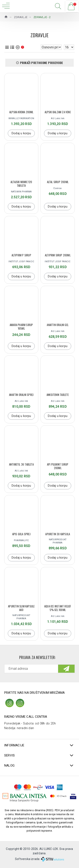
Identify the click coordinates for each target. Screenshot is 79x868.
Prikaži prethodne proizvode (42, 63)
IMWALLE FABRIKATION (21, 118)
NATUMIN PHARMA (21, 192)
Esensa (58, 188)
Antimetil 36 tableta (21, 464)
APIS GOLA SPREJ (21, 534)
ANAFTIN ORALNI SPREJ (21, 395)
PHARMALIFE (21, 540)
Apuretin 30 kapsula (58, 534)
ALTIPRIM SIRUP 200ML (58, 255)
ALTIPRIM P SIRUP (21, 255)
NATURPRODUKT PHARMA (58, 541)
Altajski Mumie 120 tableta (21, 184)
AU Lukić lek (58, 118)
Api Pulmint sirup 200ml (58, 466)
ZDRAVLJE (21, 17)
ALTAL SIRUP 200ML (58, 182)
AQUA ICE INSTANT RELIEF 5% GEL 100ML (58, 608)
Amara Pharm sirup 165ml (21, 327)
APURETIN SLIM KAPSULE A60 (21, 608)
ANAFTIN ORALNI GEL (58, 325)
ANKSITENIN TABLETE (58, 395)
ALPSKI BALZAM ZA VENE (58, 112)
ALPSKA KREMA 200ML (21, 112)
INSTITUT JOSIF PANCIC (21, 262)
